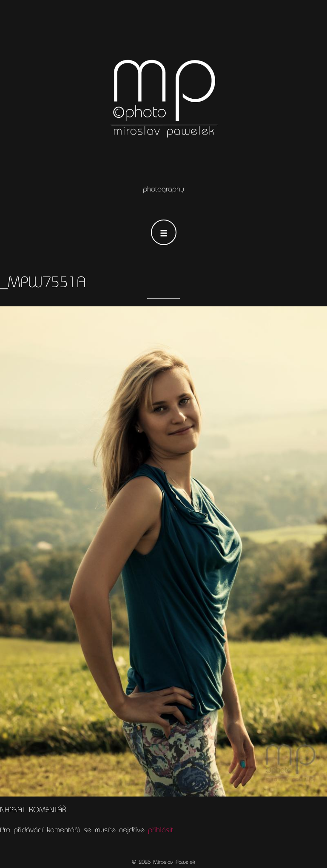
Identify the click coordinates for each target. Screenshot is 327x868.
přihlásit (161, 830)
